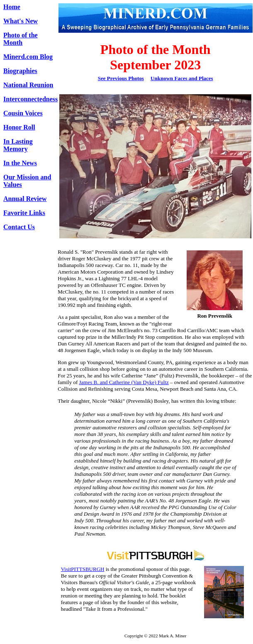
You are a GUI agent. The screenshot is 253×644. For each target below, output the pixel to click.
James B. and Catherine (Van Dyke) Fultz (124, 382)
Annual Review (25, 199)
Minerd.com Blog (28, 57)
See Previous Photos (121, 78)
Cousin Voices (23, 113)
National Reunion (28, 85)
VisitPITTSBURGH (83, 569)
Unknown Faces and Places (182, 78)
